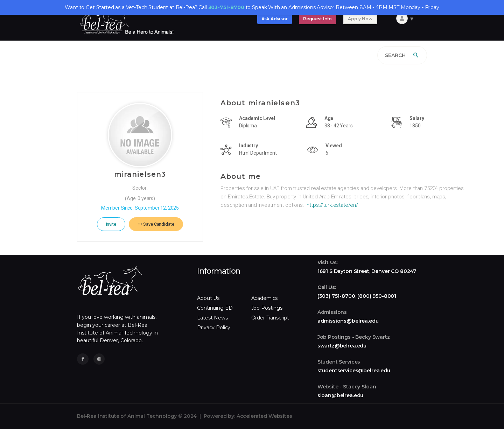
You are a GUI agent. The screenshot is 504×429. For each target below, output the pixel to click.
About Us (208, 298)
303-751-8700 (226, 7)
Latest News (212, 318)
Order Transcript (270, 318)
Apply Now (360, 19)
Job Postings (267, 308)
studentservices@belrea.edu (354, 371)
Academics (265, 298)
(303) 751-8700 (336, 296)
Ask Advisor (275, 19)
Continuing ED (215, 308)
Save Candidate (156, 224)
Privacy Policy (214, 328)
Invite (111, 224)
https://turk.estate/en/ (332, 205)
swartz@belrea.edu (342, 346)
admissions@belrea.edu (348, 321)
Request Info (317, 19)
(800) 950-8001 (377, 296)
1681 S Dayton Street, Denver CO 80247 (367, 271)
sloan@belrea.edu (341, 395)
